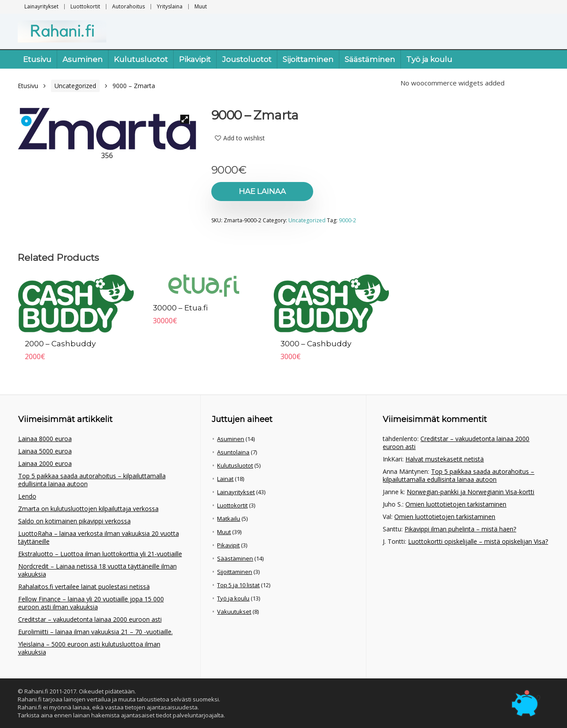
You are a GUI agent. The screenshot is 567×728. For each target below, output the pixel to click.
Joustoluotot (247, 59)
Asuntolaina (233, 452)
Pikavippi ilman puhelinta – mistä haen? (460, 529)
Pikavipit (195, 59)
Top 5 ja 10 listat (238, 585)
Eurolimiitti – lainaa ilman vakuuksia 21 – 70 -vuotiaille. (95, 632)
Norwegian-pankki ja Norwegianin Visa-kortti (470, 492)
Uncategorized (75, 86)
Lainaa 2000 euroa (45, 463)
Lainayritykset (41, 6)
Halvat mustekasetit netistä (445, 459)
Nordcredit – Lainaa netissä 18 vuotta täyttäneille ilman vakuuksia (97, 570)
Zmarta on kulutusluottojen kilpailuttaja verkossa (88, 509)
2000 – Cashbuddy (60, 344)
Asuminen (83, 59)
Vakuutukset (234, 612)
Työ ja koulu (429, 59)
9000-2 (348, 220)
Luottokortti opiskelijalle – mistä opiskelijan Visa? (478, 541)
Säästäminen (370, 59)
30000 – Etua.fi (180, 308)
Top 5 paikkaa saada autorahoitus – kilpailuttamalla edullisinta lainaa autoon (92, 480)
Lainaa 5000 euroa (45, 451)
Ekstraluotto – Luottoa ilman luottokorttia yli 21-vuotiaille (100, 554)
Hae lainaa (262, 191)
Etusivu (37, 59)
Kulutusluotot (141, 59)
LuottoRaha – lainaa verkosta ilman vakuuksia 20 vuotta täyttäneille (99, 537)
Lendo (27, 496)
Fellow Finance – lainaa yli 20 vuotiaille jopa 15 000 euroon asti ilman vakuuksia (91, 603)
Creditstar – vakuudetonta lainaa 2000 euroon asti (90, 619)
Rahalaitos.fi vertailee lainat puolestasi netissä (84, 587)
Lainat (225, 479)
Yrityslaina (170, 6)
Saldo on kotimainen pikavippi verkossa (74, 521)
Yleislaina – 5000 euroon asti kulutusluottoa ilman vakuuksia (89, 648)
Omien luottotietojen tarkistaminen (456, 504)
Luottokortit (85, 6)
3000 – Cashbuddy (316, 344)
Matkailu (229, 519)
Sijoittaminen (308, 59)
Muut (201, 6)
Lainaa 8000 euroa (45, 439)
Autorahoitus (128, 6)
